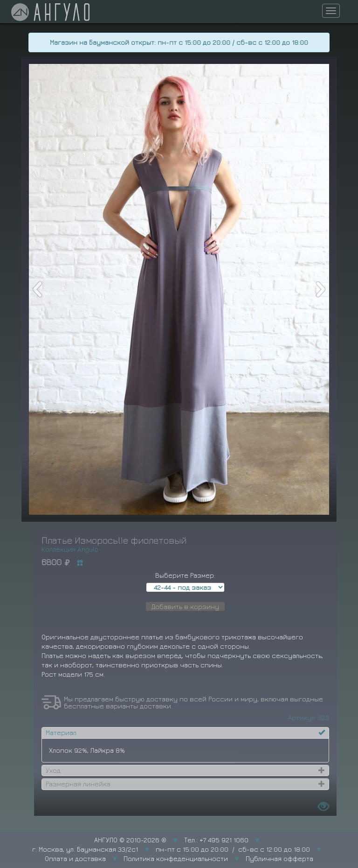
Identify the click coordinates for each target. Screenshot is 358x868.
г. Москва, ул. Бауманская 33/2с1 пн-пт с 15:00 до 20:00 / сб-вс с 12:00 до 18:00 (171, 849)
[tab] (185, 733)
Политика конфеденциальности (176, 858)
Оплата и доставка (75, 858)
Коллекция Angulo (70, 549)
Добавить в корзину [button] (185, 606)
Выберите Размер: (185, 575)
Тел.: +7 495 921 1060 (216, 840)
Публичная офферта (279, 858)
